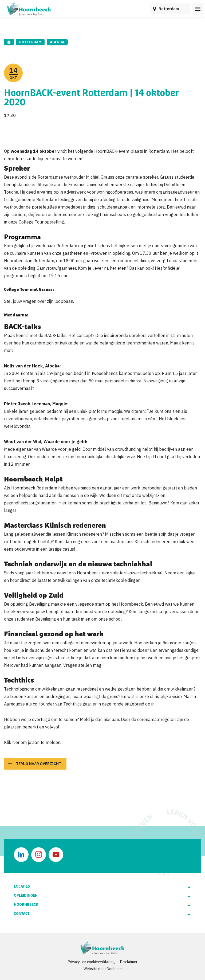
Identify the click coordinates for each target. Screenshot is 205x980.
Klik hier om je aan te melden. (33, 742)
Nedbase (114, 969)
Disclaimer (129, 962)
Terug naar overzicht (39, 764)
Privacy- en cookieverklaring (91, 962)
